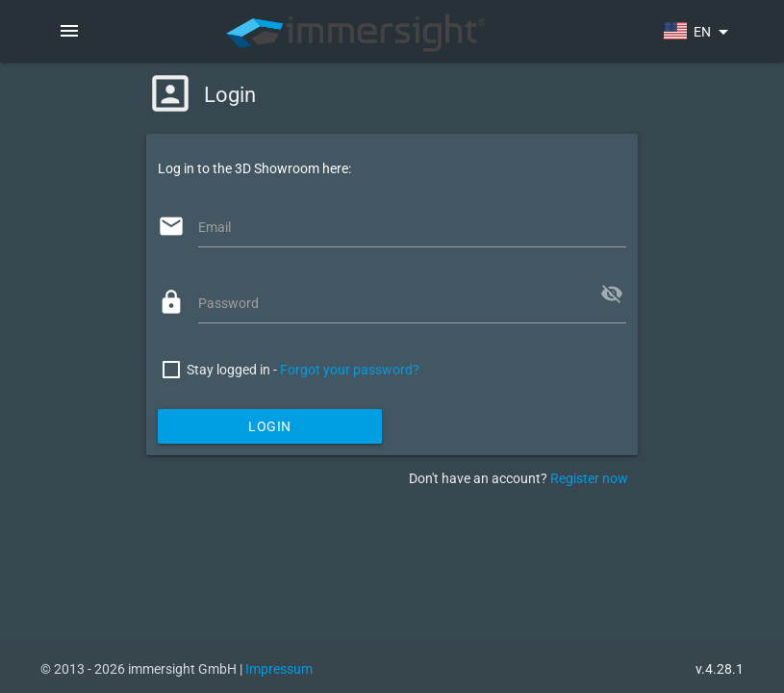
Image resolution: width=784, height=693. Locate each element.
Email (215, 227)
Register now (589, 478)
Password (228, 303)
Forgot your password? (350, 370)
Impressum (279, 669)
